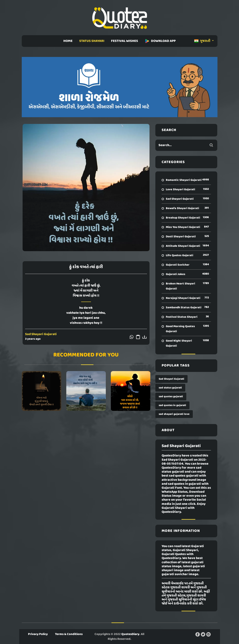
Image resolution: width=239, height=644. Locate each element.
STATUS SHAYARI (92, 41)
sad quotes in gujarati (172, 405)
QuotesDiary (130, 634)
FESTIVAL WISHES (125, 41)
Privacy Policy (38, 634)
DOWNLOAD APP (160, 41)
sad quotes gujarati (171, 397)
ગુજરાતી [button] (203, 41)
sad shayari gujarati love (174, 414)
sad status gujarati (170, 388)
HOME (68, 41)
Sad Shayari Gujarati (41, 334)
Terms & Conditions (69, 634)
